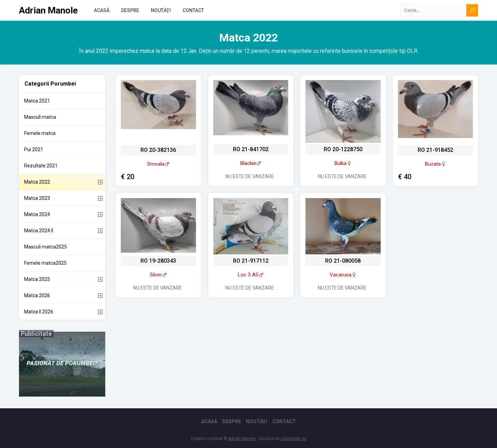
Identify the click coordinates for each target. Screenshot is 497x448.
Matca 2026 (37, 295)
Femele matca (40, 133)
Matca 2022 (37, 182)
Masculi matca (40, 117)
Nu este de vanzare (250, 176)
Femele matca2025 (45, 263)
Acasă (102, 10)
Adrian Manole (48, 10)
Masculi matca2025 (46, 247)
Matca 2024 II (39, 231)
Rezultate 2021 (41, 166)
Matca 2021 (37, 101)
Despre (130, 10)
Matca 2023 (37, 198)
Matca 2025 (37, 279)
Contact (193, 10)
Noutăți (161, 10)
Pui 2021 (34, 149)
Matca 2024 (37, 214)
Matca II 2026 (39, 312)
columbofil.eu (293, 439)
